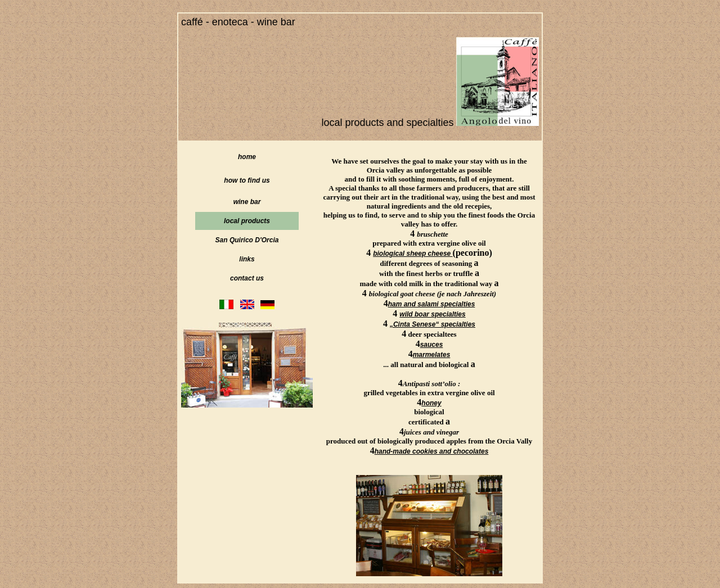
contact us (247, 278)
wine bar (247, 202)
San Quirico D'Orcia (247, 240)
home (247, 157)
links (247, 259)
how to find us (247, 180)
